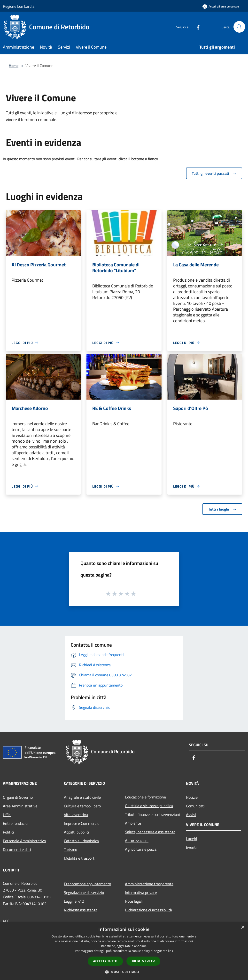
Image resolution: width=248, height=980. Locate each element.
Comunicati (195, 806)
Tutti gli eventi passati (214, 173)
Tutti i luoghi (222, 509)
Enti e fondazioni (17, 823)
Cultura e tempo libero (82, 806)
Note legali (134, 901)
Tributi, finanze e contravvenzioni (152, 814)
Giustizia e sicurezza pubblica (149, 806)
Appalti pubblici (77, 832)
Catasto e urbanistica (81, 841)
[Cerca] (239, 27)
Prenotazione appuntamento (87, 884)
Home (14, 66)
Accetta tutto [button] (105, 961)
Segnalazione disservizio (84, 892)
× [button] (243, 927)
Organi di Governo (18, 797)
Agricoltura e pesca (141, 849)
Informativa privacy (141, 892)
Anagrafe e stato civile (82, 797)
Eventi (191, 847)
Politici (8, 832)
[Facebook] (196, 27)
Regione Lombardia (19, 6)
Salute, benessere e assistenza (150, 832)
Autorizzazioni (137, 841)
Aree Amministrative (20, 806)
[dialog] (124, 951)
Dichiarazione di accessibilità (148, 910)
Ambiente (133, 823)
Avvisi (191, 815)
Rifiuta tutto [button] (143, 961)
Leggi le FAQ (74, 901)
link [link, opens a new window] (171, 951)
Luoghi (192, 839)
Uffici (7, 815)
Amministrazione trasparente (149, 884)
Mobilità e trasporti (80, 858)
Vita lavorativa (76, 815)
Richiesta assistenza (81, 910)
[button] (124, 972)
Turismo (70, 849)
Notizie (192, 797)
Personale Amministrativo (24, 841)
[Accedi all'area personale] (221, 6)
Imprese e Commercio (82, 823)
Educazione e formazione (145, 797)
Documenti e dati (17, 849)
